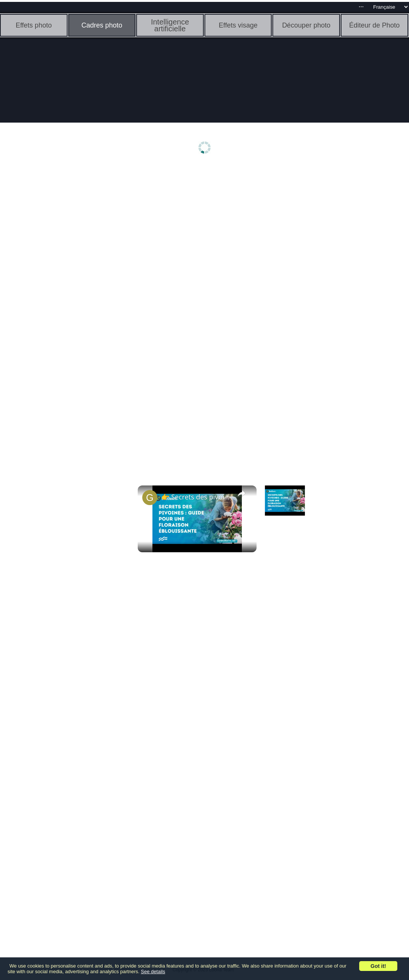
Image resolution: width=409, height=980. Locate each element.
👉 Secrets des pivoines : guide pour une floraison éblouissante (196, 497)
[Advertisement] (58, 286)
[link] (150, 498)
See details (153, 972)
